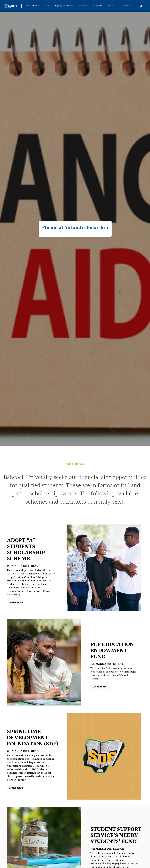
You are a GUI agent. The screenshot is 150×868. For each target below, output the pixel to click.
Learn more (16, 603)
